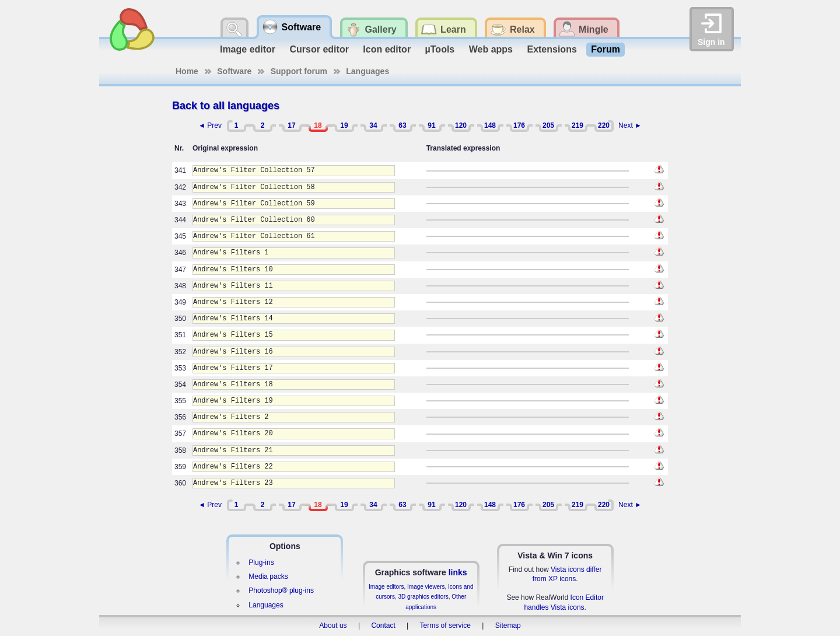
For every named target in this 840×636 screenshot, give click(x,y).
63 (402, 125)
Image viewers (426, 587)
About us (333, 625)
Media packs (268, 576)
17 (291, 125)
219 (577, 125)
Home (187, 71)
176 (519, 125)
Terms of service (445, 625)
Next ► (630, 125)
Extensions (552, 49)
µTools (440, 49)
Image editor (248, 49)
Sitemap (508, 625)
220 (604, 125)
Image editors (386, 587)
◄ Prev (210, 125)
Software (234, 71)
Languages (367, 71)
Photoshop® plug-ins (281, 590)
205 (548, 125)
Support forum (299, 71)
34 (373, 125)
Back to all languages (226, 106)
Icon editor (387, 49)
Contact (383, 625)
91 (431, 125)
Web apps (491, 49)
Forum (605, 49)
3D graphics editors (423, 597)
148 (490, 125)
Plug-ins (261, 562)
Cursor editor (319, 49)
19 (344, 125)
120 (461, 125)
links (458, 572)
